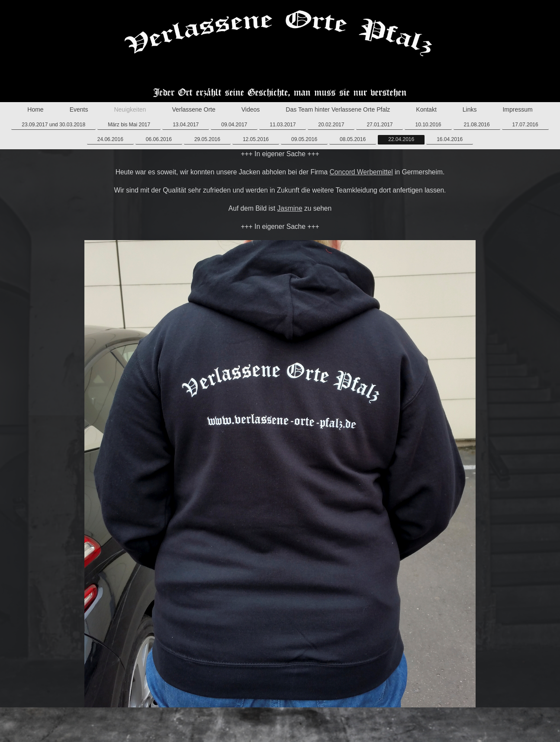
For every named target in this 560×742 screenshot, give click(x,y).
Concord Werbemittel (361, 172)
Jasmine (290, 208)
